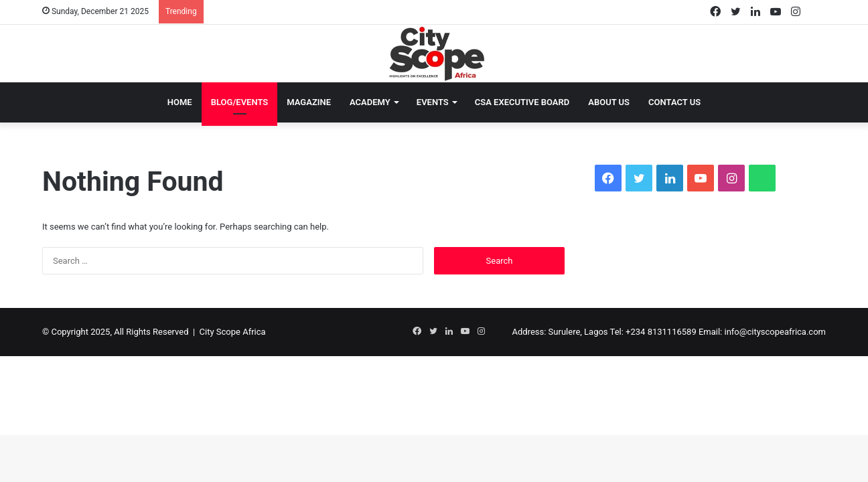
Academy (370, 102)
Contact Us (674, 102)
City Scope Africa (233, 332)
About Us (609, 102)
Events (433, 102)
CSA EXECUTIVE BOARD (522, 102)
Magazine (309, 102)
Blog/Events (240, 102)
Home (180, 102)
